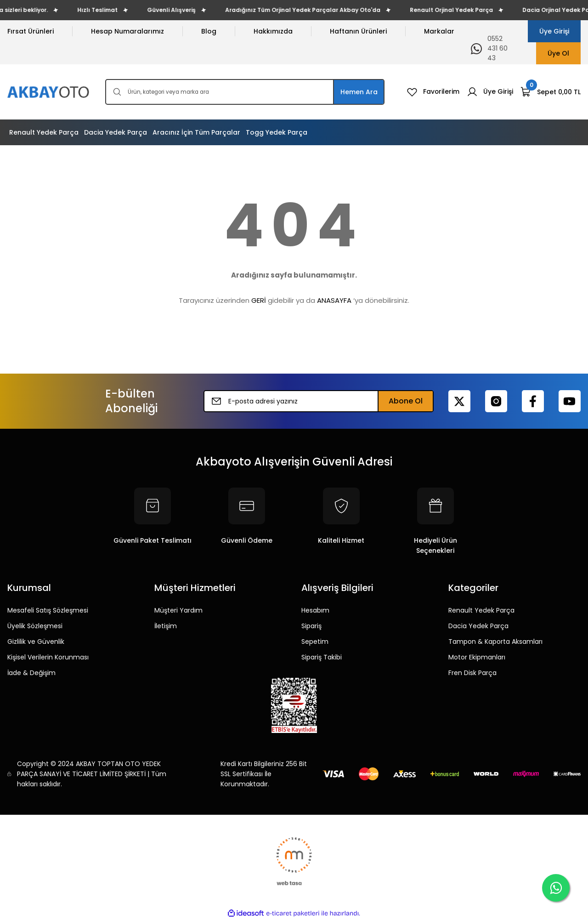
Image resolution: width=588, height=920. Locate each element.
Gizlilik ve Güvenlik (36, 642)
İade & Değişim (31, 673)
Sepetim (315, 642)
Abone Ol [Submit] (406, 401)
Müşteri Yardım (178, 610)
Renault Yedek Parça (481, 610)
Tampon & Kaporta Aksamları (495, 642)
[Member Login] (490, 92)
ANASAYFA (334, 300)
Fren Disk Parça (472, 673)
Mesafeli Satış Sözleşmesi (48, 610)
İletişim (166, 626)
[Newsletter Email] (319, 401)
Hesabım (315, 610)
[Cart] (551, 92)
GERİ (259, 300)
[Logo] (49, 92)
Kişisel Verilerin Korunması (48, 657)
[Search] (245, 92)
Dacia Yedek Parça (478, 626)
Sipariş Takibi (322, 657)
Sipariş (311, 626)
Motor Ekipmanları (477, 657)
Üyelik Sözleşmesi (35, 626)
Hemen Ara (359, 92)
